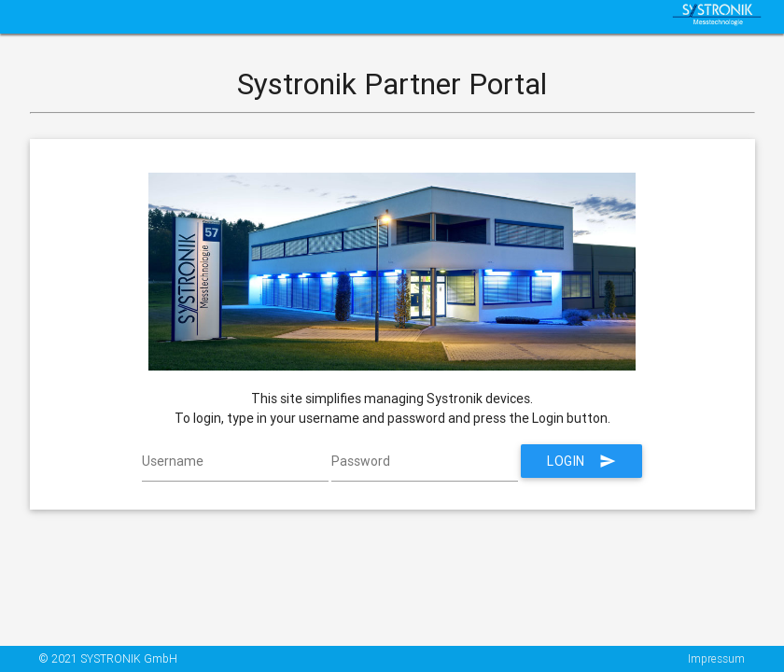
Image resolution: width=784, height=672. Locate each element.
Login (581, 461)
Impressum (716, 658)
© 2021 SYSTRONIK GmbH (108, 658)
